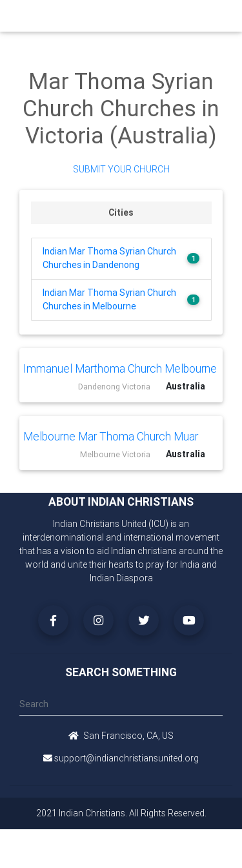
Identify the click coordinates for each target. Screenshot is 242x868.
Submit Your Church (121, 169)
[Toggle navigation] (218, 16)
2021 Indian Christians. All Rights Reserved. (121, 813)
